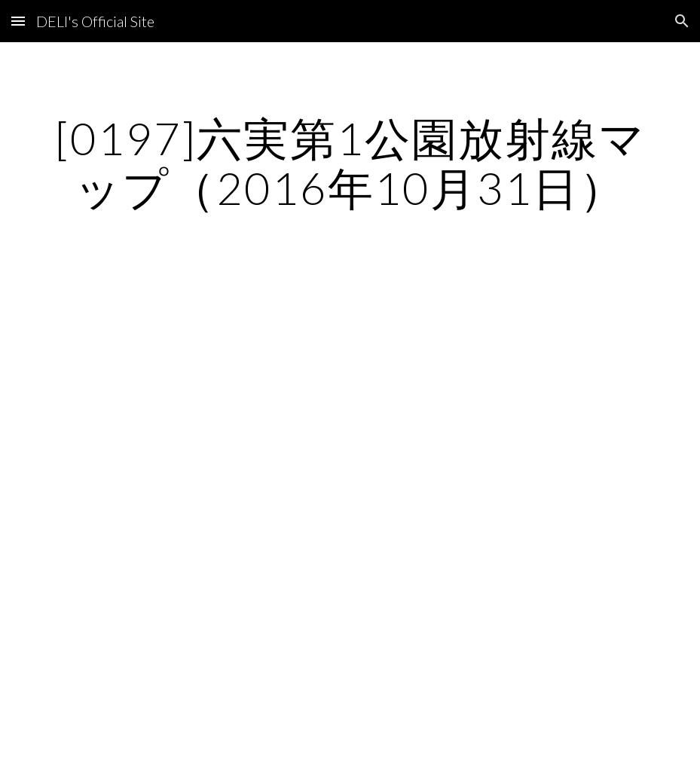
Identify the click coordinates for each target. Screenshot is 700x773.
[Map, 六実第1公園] (350, 486)
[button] (18, 21)
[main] (350, 163)
